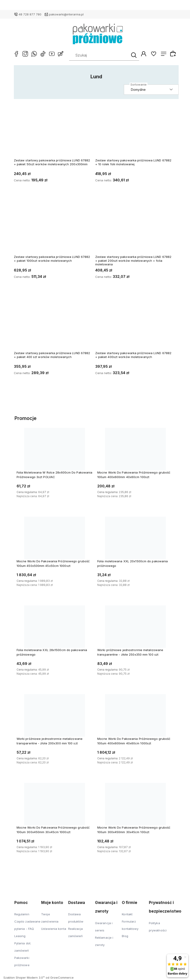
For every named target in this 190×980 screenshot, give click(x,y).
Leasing (20, 936)
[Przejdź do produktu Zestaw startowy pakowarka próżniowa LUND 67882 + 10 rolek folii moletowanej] (134, 132)
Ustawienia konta (54, 929)
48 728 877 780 (30, 14)
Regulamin (22, 915)
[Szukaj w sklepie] (100, 56)
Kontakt (127, 915)
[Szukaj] (133, 56)
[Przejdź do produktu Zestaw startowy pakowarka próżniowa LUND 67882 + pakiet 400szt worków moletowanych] (134, 325)
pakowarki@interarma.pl (66, 14)
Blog (125, 936)
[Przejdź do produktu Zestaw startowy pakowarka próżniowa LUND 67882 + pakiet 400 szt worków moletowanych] (53, 325)
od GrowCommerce (60, 978)
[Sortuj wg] (152, 90)
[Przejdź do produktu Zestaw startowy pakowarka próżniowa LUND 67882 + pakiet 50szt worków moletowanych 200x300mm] (53, 132)
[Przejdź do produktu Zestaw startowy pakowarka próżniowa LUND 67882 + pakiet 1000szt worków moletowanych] (53, 228)
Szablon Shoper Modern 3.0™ (24, 978)
